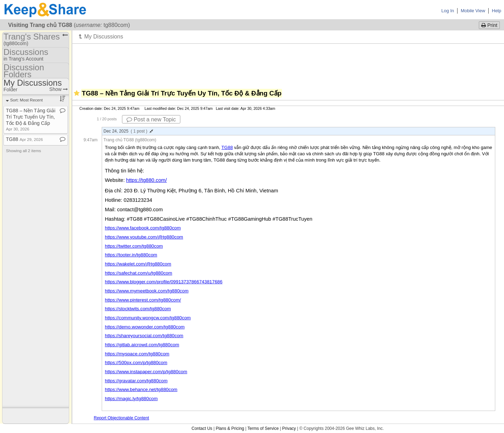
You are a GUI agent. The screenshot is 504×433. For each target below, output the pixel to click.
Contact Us (202, 428)
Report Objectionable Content (121, 418)
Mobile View (473, 11)
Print (489, 25)
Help (496, 11)
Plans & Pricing (230, 428)
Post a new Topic (151, 119)
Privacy (289, 428)
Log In (448, 11)
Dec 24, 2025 (128, 131)
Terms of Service (263, 428)
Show (59, 89)
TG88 (227, 147)
